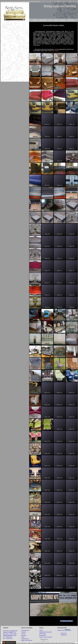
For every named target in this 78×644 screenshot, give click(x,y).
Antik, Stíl (23, 634)
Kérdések (63, 20)
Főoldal (35, 20)
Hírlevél (41, 630)
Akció (50, 20)
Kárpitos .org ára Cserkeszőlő (46, 637)
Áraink (56, 20)
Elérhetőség (71, 20)
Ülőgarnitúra (24, 635)
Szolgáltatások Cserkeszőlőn (45, 632)
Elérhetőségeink (74, 1)
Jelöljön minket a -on (64, 630)
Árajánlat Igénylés (54, 1)
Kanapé (23, 637)
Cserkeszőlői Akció (25, 630)
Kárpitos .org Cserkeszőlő (45, 1)
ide (61, 44)
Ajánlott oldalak (43, 634)
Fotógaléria (24, 632)
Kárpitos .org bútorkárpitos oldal (44, 642)
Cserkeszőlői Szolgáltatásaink (64, 1)
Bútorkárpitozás (43, 635)
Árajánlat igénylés (25, 639)
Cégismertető (43, 20)
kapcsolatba (55, 51)
